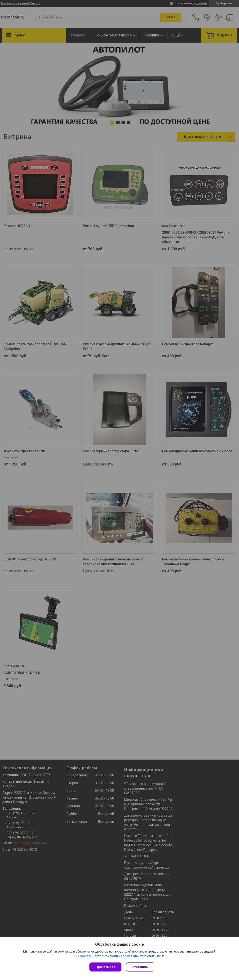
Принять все (105, 967)
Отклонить (140, 967)
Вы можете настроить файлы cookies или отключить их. (118, 956)
